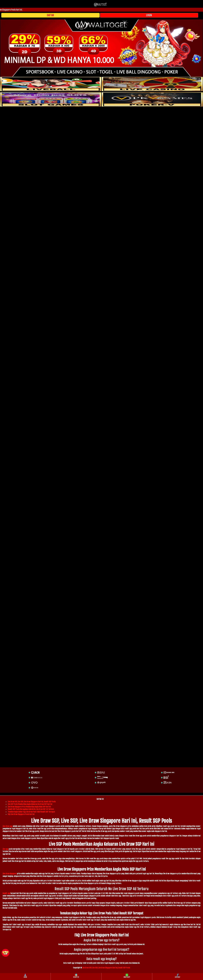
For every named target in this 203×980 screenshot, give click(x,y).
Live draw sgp (7, 826)
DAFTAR (50, 15)
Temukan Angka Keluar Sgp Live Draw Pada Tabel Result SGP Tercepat (31, 812)
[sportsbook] (51, 84)
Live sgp (5, 849)
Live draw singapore (10, 874)
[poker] (51, 99)
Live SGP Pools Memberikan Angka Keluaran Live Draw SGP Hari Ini (30, 804)
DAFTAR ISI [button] (102, 799)
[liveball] (152, 99)
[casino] (152, 84)
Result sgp (6, 893)
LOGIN (149, 15)
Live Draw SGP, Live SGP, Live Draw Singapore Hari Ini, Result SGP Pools (32, 802)
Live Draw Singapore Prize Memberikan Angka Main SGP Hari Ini (29, 807)
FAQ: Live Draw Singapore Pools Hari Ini (21, 814)
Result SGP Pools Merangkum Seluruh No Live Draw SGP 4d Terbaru (31, 809)
